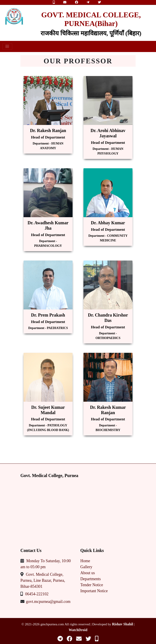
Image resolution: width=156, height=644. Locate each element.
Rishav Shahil (123, 624)
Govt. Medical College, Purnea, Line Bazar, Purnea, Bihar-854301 (43, 580)
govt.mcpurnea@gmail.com (48, 602)
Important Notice (94, 591)
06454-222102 (37, 594)
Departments (91, 579)
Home (85, 561)
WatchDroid (78, 630)
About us (88, 573)
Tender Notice (92, 585)
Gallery (86, 567)
